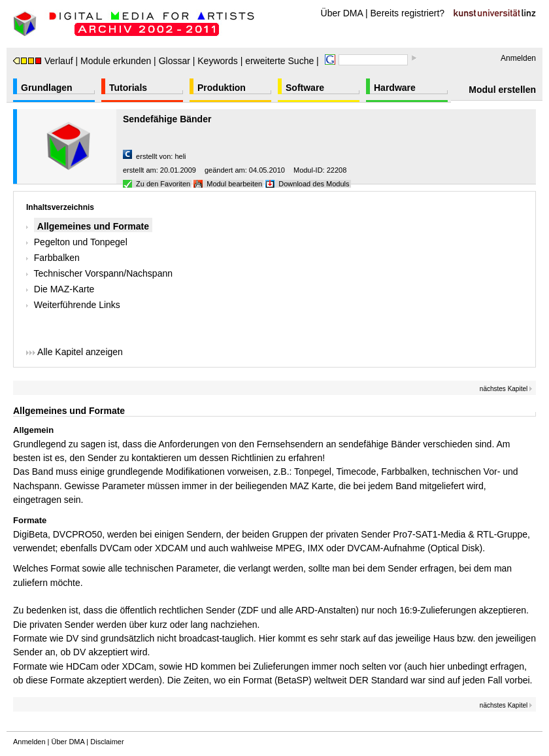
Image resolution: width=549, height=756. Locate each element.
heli (180, 156)
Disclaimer (107, 742)
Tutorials (128, 88)
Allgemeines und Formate (93, 226)
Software (305, 88)
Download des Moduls (314, 184)
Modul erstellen (502, 90)
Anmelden (518, 58)
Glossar (175, 61)
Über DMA (342, 13)
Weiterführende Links (77, 305)
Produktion (222, 88)
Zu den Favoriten (163, 184)
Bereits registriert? (408, 13)
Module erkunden (116, 61)
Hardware (395, 88)
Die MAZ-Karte (64, 289)
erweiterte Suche (279, 61)
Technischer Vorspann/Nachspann (103, 273)
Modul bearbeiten (234, 184)
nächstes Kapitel (506, 389)
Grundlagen (47, 88)
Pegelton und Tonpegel (81, 242)
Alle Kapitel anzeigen (75, 352)
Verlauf (43, 61)
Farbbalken (57, 258)
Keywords (217, 61)
